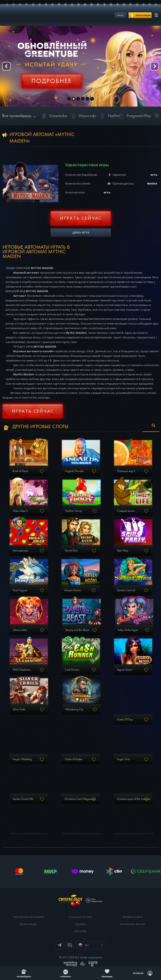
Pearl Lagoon (20, 590)
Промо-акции (28, 924)
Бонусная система (80, 917)
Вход (121, 15)
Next (155, 66)
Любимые (107, 977)
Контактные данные (133, 924)
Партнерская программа (28, 917)
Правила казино (133, 917)
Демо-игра (81, 232)
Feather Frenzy (74, 511)
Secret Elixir (71, 551)
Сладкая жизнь (126, 511)
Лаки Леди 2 (20, 511)
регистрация (143, 15)
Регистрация (51, 79)
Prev (6, 66)
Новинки (66, 977)
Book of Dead (20, 471)
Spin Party (123, 551)
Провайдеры (24, 977)
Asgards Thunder (74, 471)
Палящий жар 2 (126, 471)
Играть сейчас (81, 218)
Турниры (80, 924)
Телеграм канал (60, 945)
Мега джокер (20, 551)
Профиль (138, 973)
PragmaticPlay (134, 116)
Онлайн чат (70, 945)
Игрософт (83, 116)
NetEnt (109, 116)
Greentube (54, 116)
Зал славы (80, 931)
